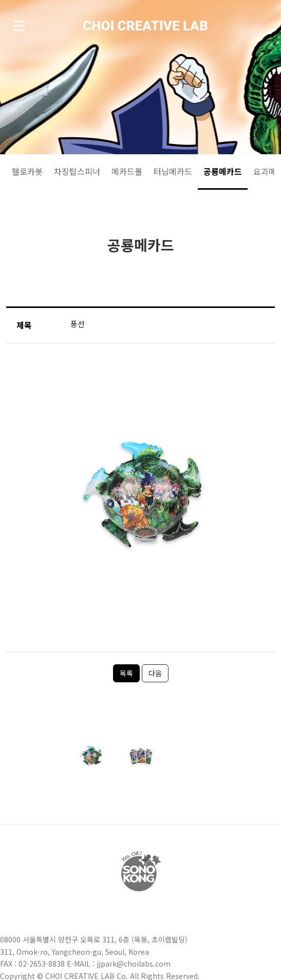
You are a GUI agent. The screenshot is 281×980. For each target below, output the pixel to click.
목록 (126, 673)
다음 (155, 673)
